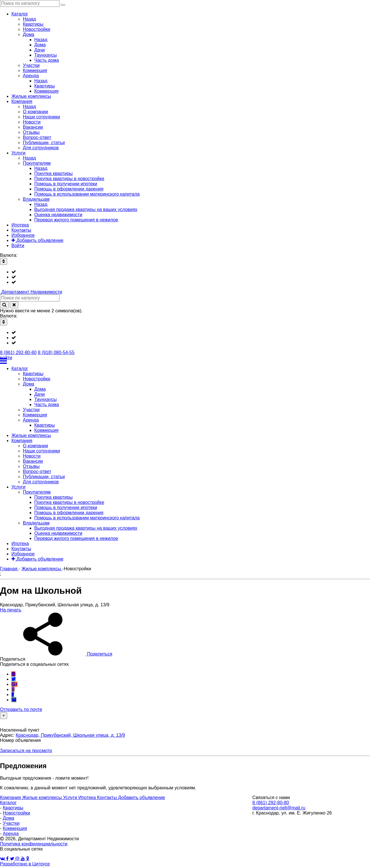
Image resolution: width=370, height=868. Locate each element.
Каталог (8, 803)
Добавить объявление (141, 798)
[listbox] (185, 277)
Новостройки (17, 813)
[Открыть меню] (185, 361)
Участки (11, 823)
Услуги (71, 798)
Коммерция (15, 828)
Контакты (108, 798)
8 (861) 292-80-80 (18, 352)
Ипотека (88, 798)
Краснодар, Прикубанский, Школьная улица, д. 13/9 (70, 735)
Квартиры (13, 808)
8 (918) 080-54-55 (56, 352)
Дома (9, 818)
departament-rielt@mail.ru (279, 808)
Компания (11, 798)
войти (6, 358)
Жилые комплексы (43, 798)
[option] (191, 272)
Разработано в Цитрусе (25, 864)
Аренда (11, 834)
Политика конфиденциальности (34, 844)
